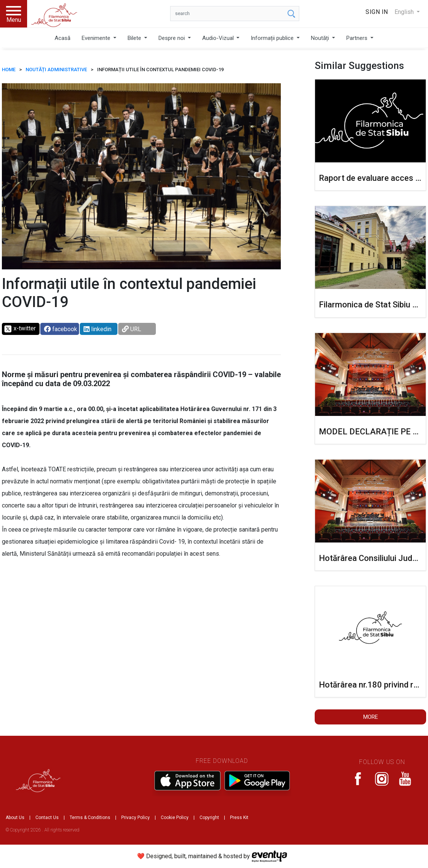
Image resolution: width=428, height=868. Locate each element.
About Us (15, 818)
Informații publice (273, 38)
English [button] (405, 12)
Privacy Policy (136, 818)
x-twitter (20, 329)
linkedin (97, 329)
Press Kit (239, 818)
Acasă (62, 38)
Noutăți (321, 38)
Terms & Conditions (90, 818)
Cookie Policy (175, 818)
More (371, 717)
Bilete (135, 38)
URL (132, 329)
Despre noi (172, 38)
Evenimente (97, 38)
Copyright (209, 818)
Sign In (377, 12)
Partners (358, 38)
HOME (9, 70)
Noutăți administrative (56, 70)
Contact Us (47, 818)
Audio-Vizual (219, 38)
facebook (61, 329)
